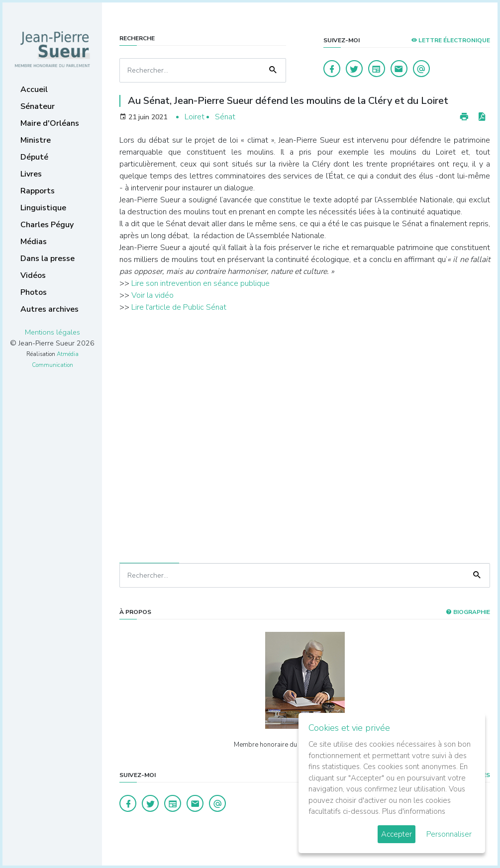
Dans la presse (48, 259)
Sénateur (38, 106)
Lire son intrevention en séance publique (200, 283)
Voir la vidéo (152, 295)
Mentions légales (52, 332)
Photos (34, 292)
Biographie (468, 612)
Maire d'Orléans (50, 123)
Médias (34, 242)
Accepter (397, 834)
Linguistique (43, 208)
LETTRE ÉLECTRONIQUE (450, 40)
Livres (31, 174)
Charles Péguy (47, 225)
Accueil (34, 89)
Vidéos (33, 275)
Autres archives (50, 309)
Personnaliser (449, 834)
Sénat (225, 117)
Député (34, 157)
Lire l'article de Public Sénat (179, 307)
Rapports (38, 191)
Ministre (36, 140)
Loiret (195, 117)
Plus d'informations (414, 811)
